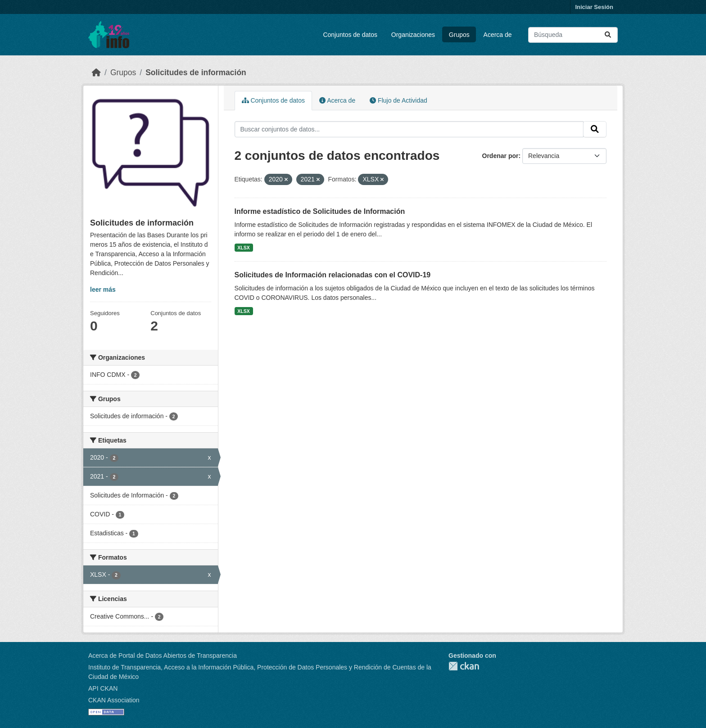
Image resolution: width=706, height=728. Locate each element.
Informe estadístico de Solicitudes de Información (320, 211)
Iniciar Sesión (594, 7)
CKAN (464, 666)
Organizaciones (413, 35)
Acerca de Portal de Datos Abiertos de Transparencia (163, 656)
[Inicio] (96, 72)
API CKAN (103, 688)
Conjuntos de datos (350, 35)
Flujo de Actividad (398, 100)
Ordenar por (500, 156)
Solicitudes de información (196, 72)
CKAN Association (114, 700)
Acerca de (498, 35)
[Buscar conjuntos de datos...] (573, 35)
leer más (103, 289)
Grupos (459, 35)
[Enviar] (608, 35)
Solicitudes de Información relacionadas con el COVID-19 (333, 275)
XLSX (243, 248)
